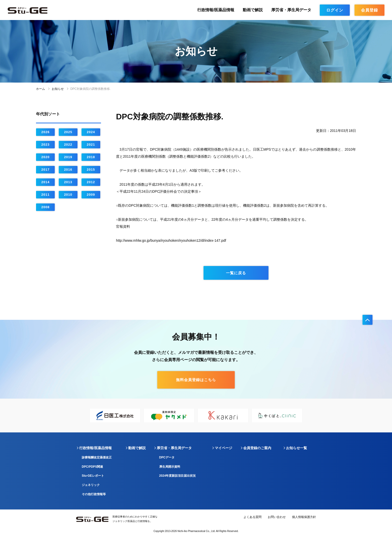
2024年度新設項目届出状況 (178, 476)
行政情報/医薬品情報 (216, 10)
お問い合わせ (277, 517)
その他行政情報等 (94, 494)
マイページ (223, 448)
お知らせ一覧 (296, 448)
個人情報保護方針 (304, 517)
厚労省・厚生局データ (291, 10)
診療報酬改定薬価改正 (97, 457)
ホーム (40, 89)
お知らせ (58, 89)
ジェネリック (91, 485)
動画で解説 (253, 10)
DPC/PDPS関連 (92, 467)
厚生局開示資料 (170, 467)
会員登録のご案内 (257, 448)
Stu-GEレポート (93, 476)
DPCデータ (167, 457)
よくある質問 (252, 517)
